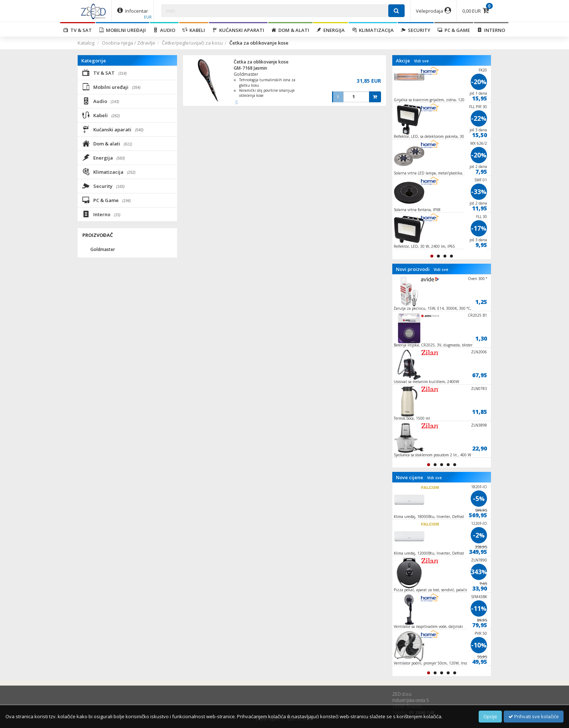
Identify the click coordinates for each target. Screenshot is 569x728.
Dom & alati (290, 30)
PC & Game (454, 30)
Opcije (490, 716)
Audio (164, 30)
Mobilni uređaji (122, 30)
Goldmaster (246, 74)
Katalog (86, 43)
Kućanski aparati (238, 30)
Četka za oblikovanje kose (261, 62)
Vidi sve (421, 61)
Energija (331, 30)
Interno (491, 30)
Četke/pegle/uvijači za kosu (192, 43)
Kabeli (194, 30)
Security (416, 30)
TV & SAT (78, 30)
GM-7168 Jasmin (250, 68)
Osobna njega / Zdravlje (129, 43)
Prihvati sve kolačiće (534, 716)
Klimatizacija (373, 30)
